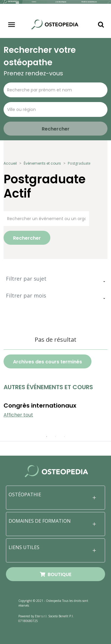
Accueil (10, 163)
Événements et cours (42, 163)
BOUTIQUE (56, 574)
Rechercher (27, 238)
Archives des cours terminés (48, 362)
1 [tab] (47, 437)
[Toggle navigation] (12, 25)
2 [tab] (56, 437)
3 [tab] (65, 437)
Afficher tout (18, 415)
